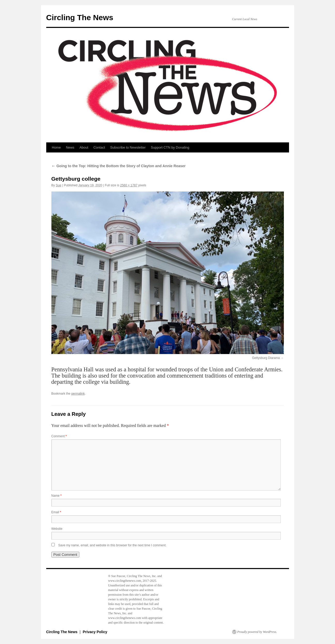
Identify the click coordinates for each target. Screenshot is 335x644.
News (70, 147)
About (84, 147)
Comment (59, 436)
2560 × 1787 (129, 185)
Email (56, 512)
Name (57, 496)
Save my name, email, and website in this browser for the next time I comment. (112, 545)
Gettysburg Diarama (266, 358)
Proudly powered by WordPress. (257, 632)
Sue (59, 185)
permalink (78, 394)
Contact (99, 147)
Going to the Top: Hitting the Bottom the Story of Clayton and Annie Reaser (119, 166)
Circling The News (80, 17)
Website (57, 529)
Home (56, 147)
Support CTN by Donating (170, 147)
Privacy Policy (95, 632)
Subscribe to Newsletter (128, 147)
